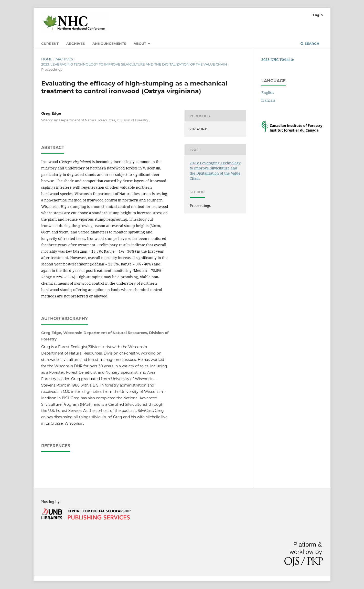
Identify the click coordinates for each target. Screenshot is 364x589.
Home (47, 59)
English (268, 93)
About (140, 44)
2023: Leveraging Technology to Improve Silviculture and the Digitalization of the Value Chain (134, 64)
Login (318, 15)
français (268, 100)
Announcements (109, 44)
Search (310, 44)
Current (50, 44)
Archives (76, 44)
